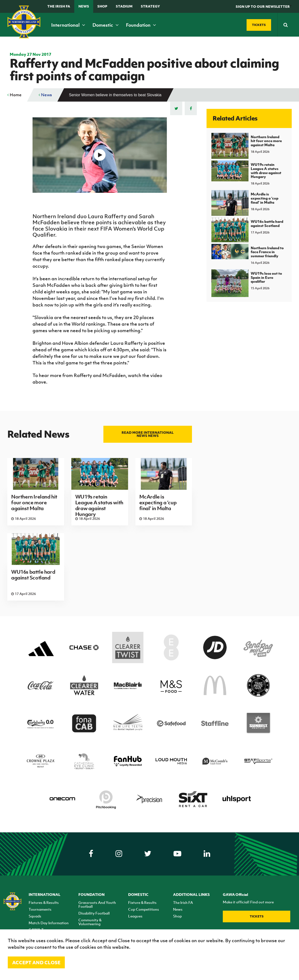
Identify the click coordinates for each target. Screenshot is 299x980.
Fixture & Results (142, 902)
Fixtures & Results (44, 902)
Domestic (106, 25)
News (84, 6)
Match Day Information (49, 923)
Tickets (257, 916)
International (68, 25)
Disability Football (94, 913)
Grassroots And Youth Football (97, 904)
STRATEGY (150, 6)
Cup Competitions (144, 909)
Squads (35, 916)
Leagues (135, 916)
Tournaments (40, 909)
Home (14, 95)
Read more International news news (148, 434)
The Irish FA (59, 6)
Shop (102, 6)
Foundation (141, 25)
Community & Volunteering (90, 922)
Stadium (124, 6)
